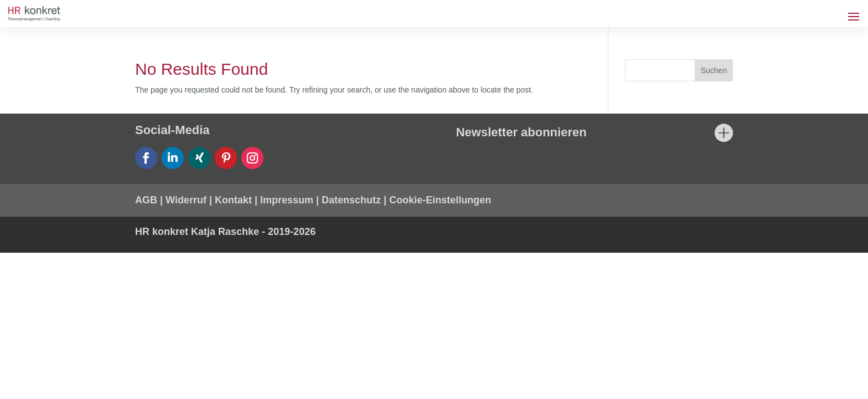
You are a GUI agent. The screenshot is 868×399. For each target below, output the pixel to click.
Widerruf (186, 200)
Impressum (287, 200)
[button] (24, 375)
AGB (146, 200)
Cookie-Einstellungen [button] (440, 200)
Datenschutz (351, 200)
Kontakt (233, 200)
